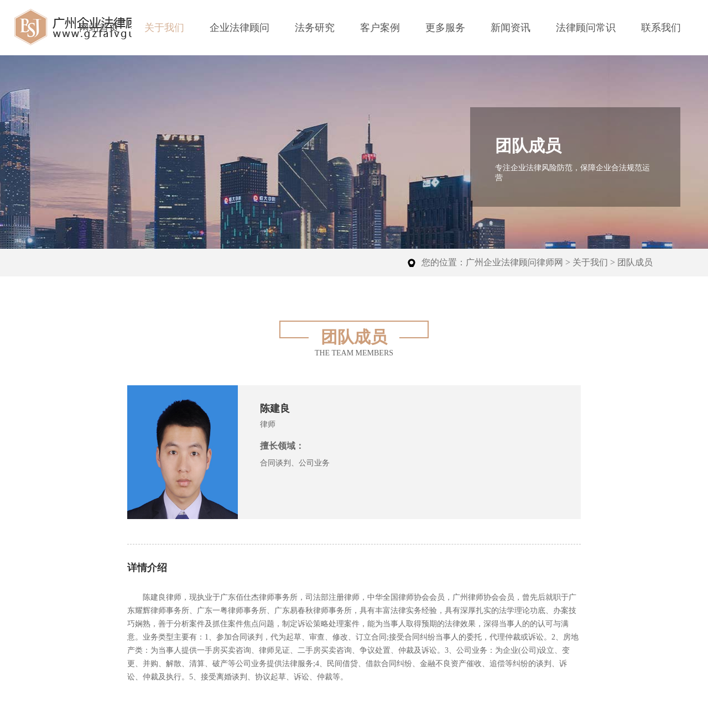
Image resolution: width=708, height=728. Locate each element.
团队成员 (635, 262)
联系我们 (661, 28)
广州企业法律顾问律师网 (514, 262)
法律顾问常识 (586, 28)
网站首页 (99, 28)
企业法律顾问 (240, 28)
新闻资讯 (511, 28)
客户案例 (380, 28)
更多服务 (445, 28)
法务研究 (315, 28)
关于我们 (164, 28)
